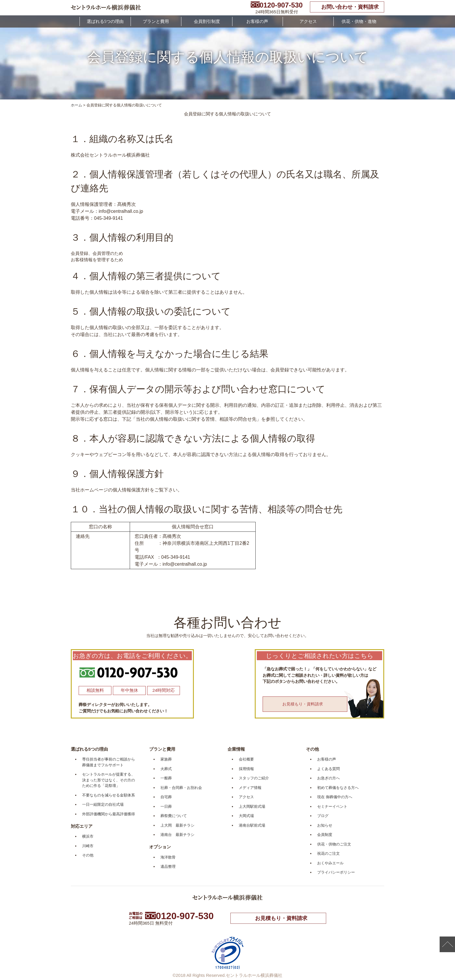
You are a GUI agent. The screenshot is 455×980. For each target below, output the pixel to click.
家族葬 (166, 759)
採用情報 (246, 769)
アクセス (308, 21)
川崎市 (88, 846)
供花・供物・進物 (359, 21)
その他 (88, 855)
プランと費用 (156, 21)
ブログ (323, 816)
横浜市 (88, 836)
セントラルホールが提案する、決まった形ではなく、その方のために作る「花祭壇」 (109, 780)
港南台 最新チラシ (177, 835)
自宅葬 (166, 797)
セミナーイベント (332, 806)
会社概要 (246, 759)
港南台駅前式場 (252, 825)
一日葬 (166, 806)
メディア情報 (250, 788)
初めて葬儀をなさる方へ (338, 788)
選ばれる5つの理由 (105, 21)
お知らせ (325, 825)
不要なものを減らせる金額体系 (109, 795)
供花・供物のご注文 (334, 844)
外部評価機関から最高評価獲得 (109, 814)
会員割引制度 (207, 21)
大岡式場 (246, 816)
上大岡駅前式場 (252, 806)
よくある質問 (328, 769)
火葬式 (166, 769)
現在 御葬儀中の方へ (335, 797)
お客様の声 (257, 21)
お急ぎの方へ (328, 778)
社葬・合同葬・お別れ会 (181, 788)
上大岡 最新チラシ (177, 825)
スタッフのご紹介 (254, 778)
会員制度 (325, 835)
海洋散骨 (168, 857)
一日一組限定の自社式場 (103, 804)
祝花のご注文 (328, 853)
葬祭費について (174, 816)
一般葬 (166, 778)
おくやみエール (330, 863)
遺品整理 (168, 866)
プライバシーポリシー (336, 872)
